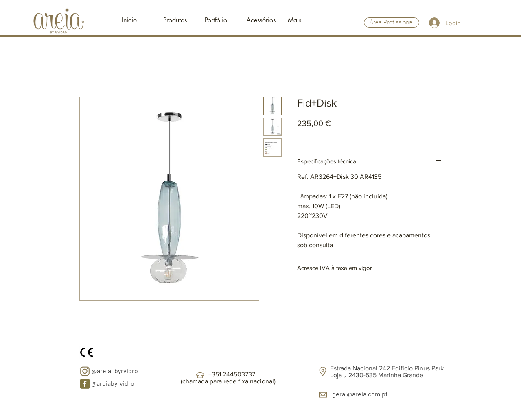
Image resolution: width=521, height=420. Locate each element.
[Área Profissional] (392, 23)
